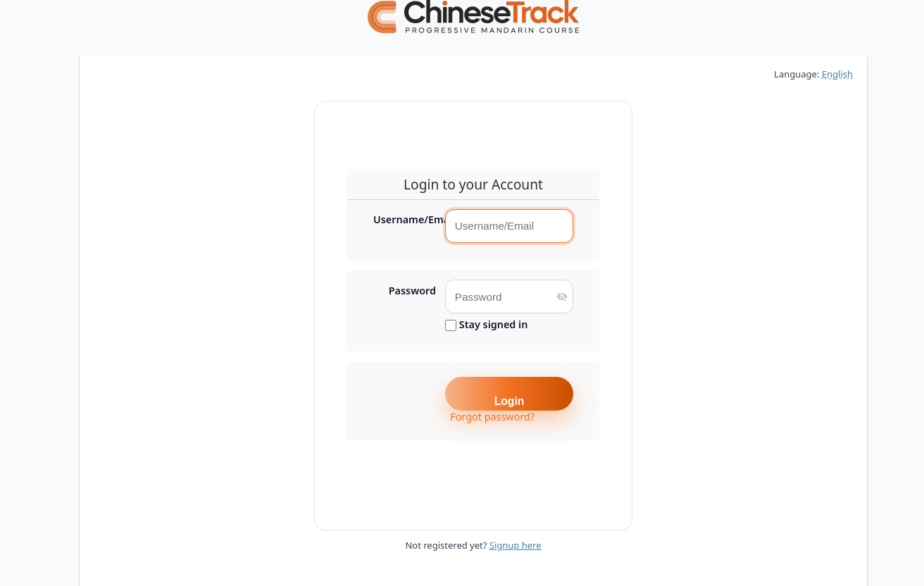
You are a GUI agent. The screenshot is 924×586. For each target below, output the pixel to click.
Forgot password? (492, 417)
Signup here (516, 545)
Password (412, 291)
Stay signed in (486, 325)
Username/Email (405, 220)
